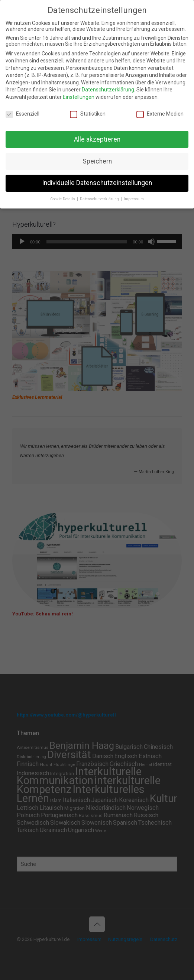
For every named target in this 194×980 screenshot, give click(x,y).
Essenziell (22, 114)
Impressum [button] (134, 199)
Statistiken (88, 114)
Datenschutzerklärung (108, 90)
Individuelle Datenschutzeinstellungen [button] (97, 183)
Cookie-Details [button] (63, 199)
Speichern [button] (97, 161)
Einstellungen (79, 97)
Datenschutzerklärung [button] (100, 199)
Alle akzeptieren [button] (97, 139)
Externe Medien (160, 114)
